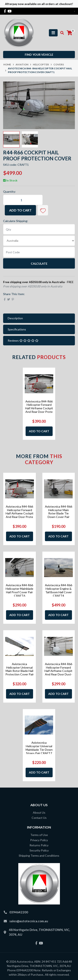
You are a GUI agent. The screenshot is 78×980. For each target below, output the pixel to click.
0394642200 (19, 912)
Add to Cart (20, 210)
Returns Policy (39, 845)
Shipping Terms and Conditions (39, 856)
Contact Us (39, 818)
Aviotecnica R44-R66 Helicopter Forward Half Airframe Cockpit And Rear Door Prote (39, 407)
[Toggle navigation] (53, 33)
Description (15, 318)
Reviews (23, 340)
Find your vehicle (39, 55)
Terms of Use (39, 835)
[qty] (39, 229)
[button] (43, 210)
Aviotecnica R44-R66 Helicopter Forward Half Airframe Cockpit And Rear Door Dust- (58, 669)
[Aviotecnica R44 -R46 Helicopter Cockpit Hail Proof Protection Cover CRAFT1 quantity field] (23, 200)
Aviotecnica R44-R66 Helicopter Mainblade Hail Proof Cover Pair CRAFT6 (19, 590)
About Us (39, 812)
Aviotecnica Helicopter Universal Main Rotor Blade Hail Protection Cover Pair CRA (20, 671)
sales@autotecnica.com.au (29, 921)
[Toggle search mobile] (61, 33)
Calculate (39, 264)
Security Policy (39, 850)
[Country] (39, 241)
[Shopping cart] (69, 33)
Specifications (17, 329)
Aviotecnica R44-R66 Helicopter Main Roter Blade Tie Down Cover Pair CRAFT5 (59, 513)
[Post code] (39, 252)
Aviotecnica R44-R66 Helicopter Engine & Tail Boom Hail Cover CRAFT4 (59, 590)
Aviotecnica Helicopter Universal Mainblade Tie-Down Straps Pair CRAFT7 (39, 748)
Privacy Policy (39, 840)
